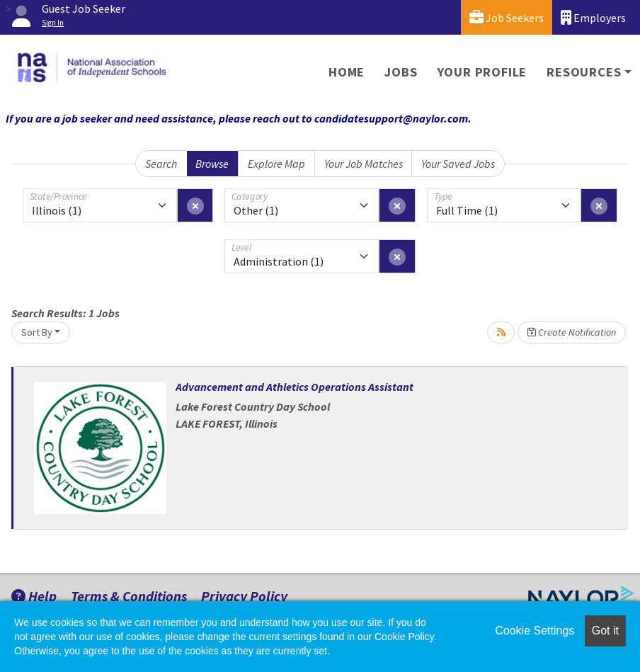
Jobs (401, 72)
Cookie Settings (535, 631)
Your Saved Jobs (458, 164)
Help (34, 596)
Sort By (37, 332)
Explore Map (276, 164)
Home (347, 72)
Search (161, 164)
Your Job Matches (364, 164)
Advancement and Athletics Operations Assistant (295, 387)
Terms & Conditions (129, 596)
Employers (593, 17)
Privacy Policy (244, 596)
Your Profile (482, 72)
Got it (605, 631)
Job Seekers (507, 17)
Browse (212, 164)
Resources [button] (584, 72)
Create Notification (572, 332)
